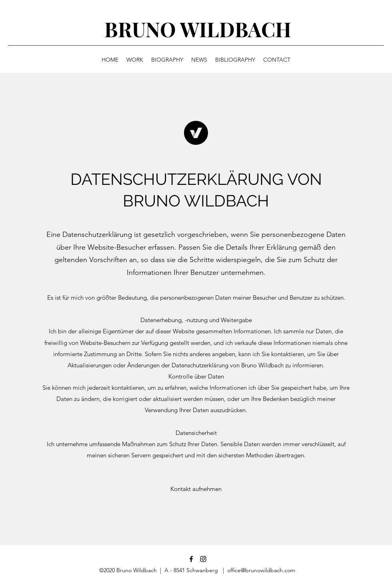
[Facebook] (191, 559)
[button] (196, 489)
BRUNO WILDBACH (198, 29)
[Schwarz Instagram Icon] (203, 559)
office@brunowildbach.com (261, 570)
